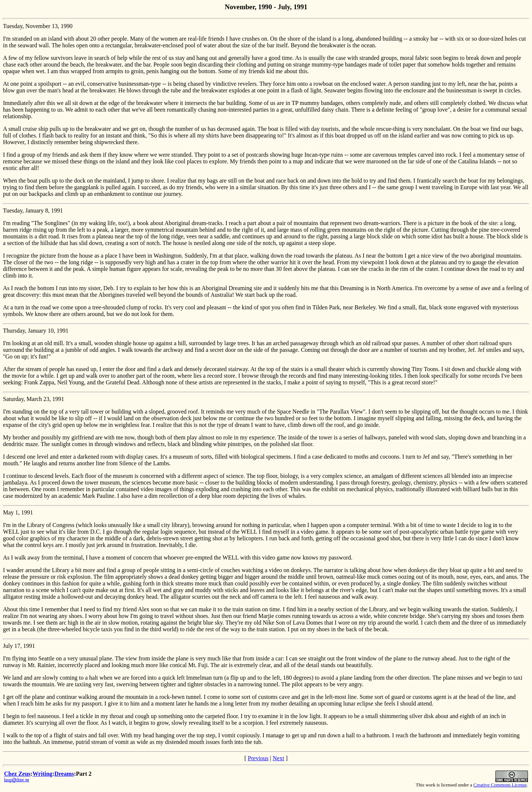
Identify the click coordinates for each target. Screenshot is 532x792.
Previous (258, 758)
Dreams (64, 774)
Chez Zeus (17, 774)
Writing (42, 774)
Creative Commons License (500, 785)
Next (278, 758)
